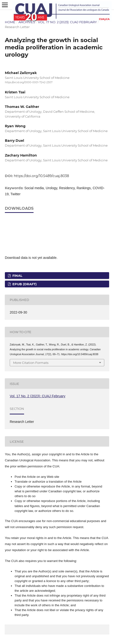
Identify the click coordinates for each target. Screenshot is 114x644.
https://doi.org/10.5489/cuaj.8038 (41, 176)
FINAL (17, 276)
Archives (27, 22)
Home (10, 22)
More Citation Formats (31, 363)
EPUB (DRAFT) (24, 284)
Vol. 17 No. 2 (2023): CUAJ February (67, 22)
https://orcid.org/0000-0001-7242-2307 (29, 82)
